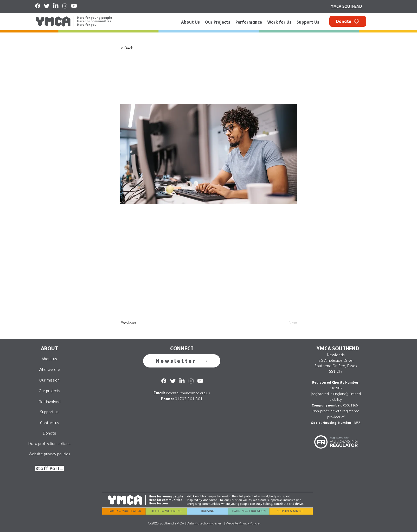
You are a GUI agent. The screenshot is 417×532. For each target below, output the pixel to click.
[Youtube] (74, 6)
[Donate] (348, 21)
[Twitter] (47, 6)
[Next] (284, 323)
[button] (138, 48)
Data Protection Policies (204, 523)
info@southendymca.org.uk (188, 393)
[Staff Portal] (50, 468)
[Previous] (138, 323)
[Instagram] (65, 6)
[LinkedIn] (56, 6)
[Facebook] (38, 6)
